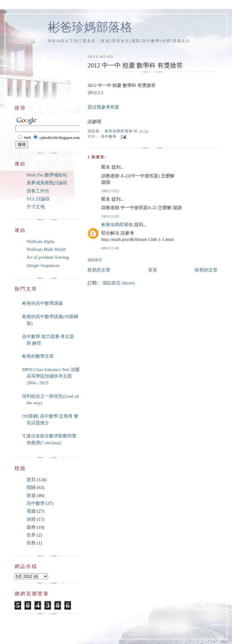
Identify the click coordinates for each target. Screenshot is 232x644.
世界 (31, 535)
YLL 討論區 (38, 199)
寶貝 (31, 480)
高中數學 (109, 137)
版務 (31, 527)
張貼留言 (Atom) (119, 283)
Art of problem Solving (48, 257)
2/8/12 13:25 (110, 217)
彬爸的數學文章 (38, 356)
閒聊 (31, 488)
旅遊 (31, 495)
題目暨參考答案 (103, 107)
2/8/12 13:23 (110, 191)
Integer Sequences (43, 265)
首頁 (153, 270)
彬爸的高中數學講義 (42, 303)
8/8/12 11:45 (110, 248)
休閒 (31, 519)
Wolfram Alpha (40, 241)
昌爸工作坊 (38, 191)
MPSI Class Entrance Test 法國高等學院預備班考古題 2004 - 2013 (51, 376)
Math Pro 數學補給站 (47, 175)
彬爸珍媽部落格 (90, 27)
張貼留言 (95, 260)
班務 (31, 543)
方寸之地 (36, 207)
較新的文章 (99, 270)
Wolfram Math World (46, 249)
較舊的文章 (206, 270)
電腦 (31, 511)
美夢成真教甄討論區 (47, 183)
